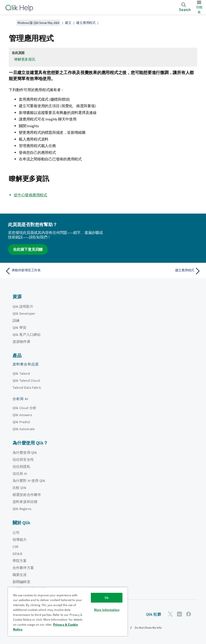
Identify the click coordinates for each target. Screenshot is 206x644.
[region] (68, 611)
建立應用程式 (86, 23)
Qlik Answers (22, 415)
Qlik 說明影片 (23, 306)
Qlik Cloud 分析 (24, 408)
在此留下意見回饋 (28, 249)
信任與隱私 (21, 467)
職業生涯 (20, 575)
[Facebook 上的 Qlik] (189, 614)
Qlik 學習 (19, 328)
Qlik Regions (22, 509)
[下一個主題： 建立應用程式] (154, 271)
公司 (16, 533)
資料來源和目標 (25, 502)
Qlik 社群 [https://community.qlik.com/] (154, 614)
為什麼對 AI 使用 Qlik (29, 481)
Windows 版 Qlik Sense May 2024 (38, 23)
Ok (107, 598)
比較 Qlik (19, 488)
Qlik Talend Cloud (26, 380)
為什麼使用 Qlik (25, 453)
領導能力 (20, 540)
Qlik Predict (21, 422)
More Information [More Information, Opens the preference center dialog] (107, 610)
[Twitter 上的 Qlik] (170, 614)
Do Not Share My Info (148, 628)
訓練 (16, 320)
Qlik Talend (21, 373)
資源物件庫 (21, 342)
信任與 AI (20, 474)
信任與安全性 (23, 460)
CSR (15, 547)
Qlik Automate (24, 429)
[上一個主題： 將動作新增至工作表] (52, 271)
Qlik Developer (24, 313)
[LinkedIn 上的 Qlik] (179, 614)
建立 (68, 23)
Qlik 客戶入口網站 (27, 335)
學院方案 (20, 561)
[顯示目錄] (10, 23)
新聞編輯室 (21, 582)
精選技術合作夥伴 (27, 495)
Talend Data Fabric (27, 388)
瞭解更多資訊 (25, 59)
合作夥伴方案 (23, 568)
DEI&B (17, 554)
